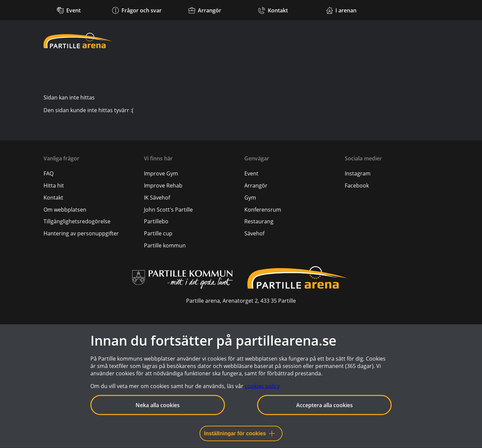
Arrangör (256, 185)
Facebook (357, 185)
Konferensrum (263, 210)
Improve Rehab (163, 185)
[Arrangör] (205, 10)
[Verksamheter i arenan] (341, 10)
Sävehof (254, 233)
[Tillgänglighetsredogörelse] (77, 221)
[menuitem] (90, 173)
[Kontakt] (273, 10)
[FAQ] (49, 173)
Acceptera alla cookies (325, 405)
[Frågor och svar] (137, 10)
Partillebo (156, 221)
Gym (250, 198)
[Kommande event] (69, 10)
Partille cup (158, 233)
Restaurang (259, 221)
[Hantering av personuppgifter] (81, 233)
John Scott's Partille (168, 210)
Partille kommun (165, 245)
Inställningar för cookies (239, 433)
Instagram (358, 173)
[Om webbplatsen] (65, 210)
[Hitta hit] (54, 185)
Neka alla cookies (158, 405)
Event (251, 173)
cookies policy (262, 386)
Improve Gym (161, 173)
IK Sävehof (157, 198)
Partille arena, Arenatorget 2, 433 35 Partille (241, 301)
